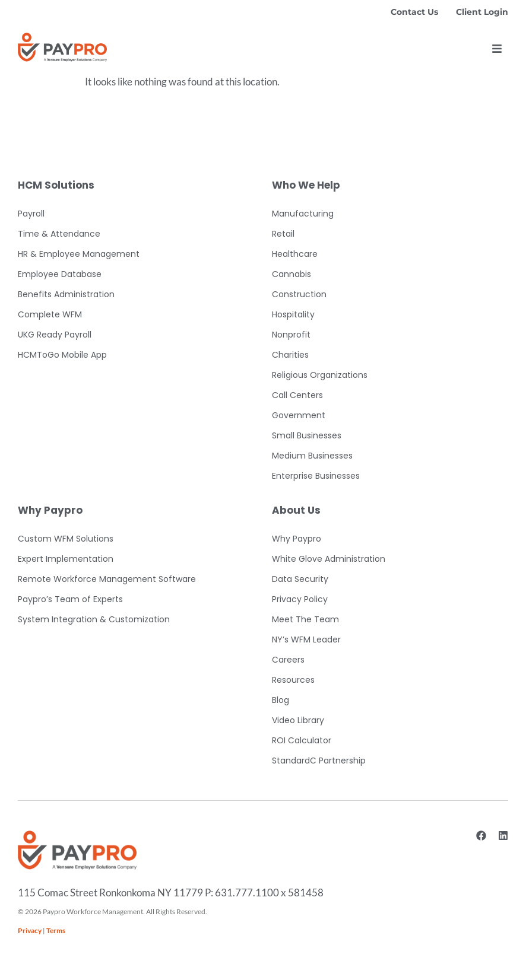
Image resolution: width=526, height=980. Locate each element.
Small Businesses (307, 435)
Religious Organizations (320, 375)
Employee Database (60, 274)
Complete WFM (50, 314)
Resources (293, 680)
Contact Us (414, 12)
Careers (288, 660)
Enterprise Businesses (316, 476)
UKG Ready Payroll (55, 335)
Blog (281, 700)
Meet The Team (305, 619)
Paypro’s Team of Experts (70, 599)
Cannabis (291, 274)
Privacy (30, 930)
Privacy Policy (300, 599)
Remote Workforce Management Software (107, 579)
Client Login (482, 12)
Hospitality (293, 314)
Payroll (31, 214)
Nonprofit (291, 335)
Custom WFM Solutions (66, 539)
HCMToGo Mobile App (62, 355)
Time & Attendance (59, 234)
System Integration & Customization (94, 619)
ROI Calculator (302, 740)
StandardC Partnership (319, 761)
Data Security (300, 579)
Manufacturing (303, 214)
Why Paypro (297, 539)
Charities (290, 355)
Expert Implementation (66, 559)
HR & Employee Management (79, 254)
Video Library (298, 720)
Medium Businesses (312, 456)
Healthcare (295, 254)
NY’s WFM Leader (306, 639)
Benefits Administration (66, 294)
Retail (283, 234)
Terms (56, 930)
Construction (299, 294)
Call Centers (297, 395)
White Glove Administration (329, 559)
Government (299, 415)
